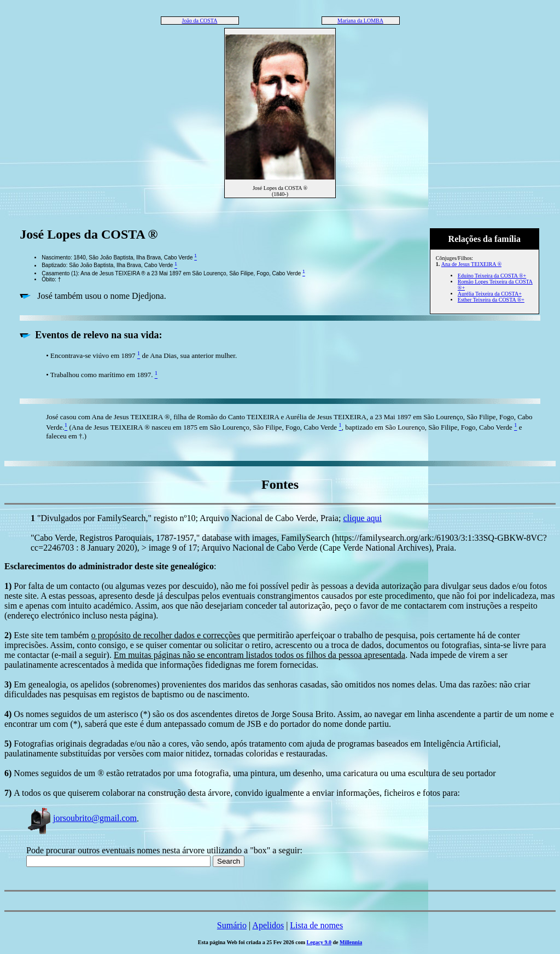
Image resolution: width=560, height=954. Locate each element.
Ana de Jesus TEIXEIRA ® (471, 264)
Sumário (232, 925)
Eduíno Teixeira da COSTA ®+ (492, 276)
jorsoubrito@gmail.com (81, 818)
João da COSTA (200, 21)
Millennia (351, 942)
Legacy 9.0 (319, 942)
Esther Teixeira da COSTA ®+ (491, 300)
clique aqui (362, 518)
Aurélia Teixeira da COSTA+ (490, 294)
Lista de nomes (316, 925)
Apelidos (268, 925)
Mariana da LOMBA (360, 21)
